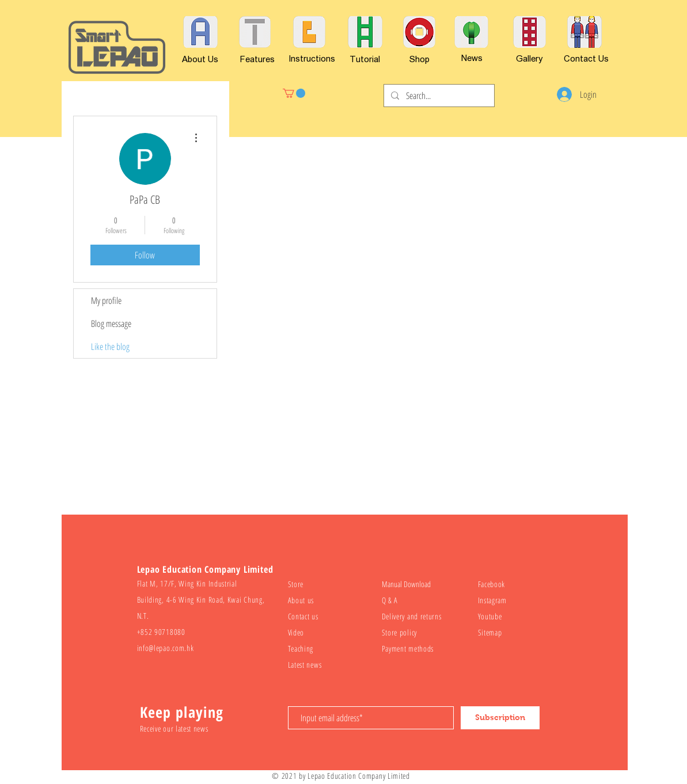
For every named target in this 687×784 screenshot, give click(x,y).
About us (301, 600)
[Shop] (420, 59)
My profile (106, 300)
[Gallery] (530, 58)
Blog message (111, 324)
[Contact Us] (586, 58)
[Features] (257, 59)
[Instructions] (312, 58)
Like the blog (110, 347)
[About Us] (200, 59)
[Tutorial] (365, 59)
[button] (294, 93)
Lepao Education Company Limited (359, 776)
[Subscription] (500, 718)
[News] (472, 58)
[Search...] (438, 96)
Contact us (303, 616)
